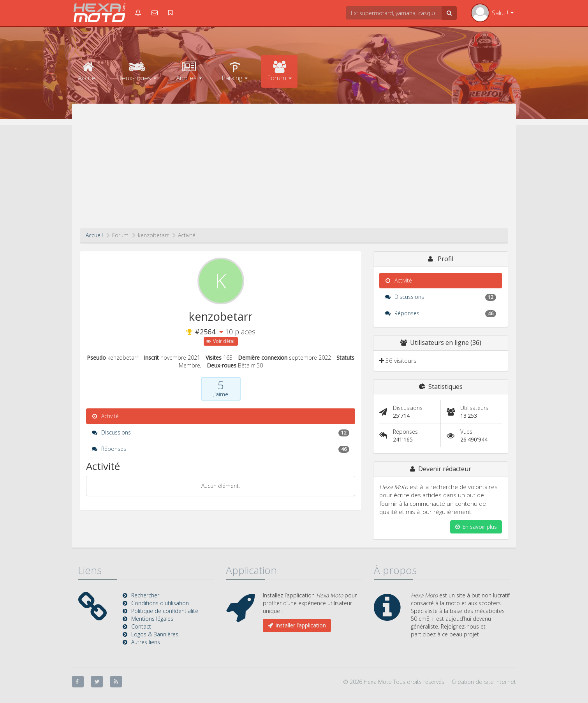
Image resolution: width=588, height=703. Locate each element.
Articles (189, 72)
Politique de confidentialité (165, 611)
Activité (105, 416)
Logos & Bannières (155, 634)
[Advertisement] (294, 170)
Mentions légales (152, 619)
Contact (141, 626)
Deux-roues (137, 72)
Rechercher (145, 595)
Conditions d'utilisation (160, 603)
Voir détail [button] (221, 341)
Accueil (88, 72)
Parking (235, 72)
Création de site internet (484, 682)
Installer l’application (297, 625)
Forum (279, 72)
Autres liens (146, 642)
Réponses (221, 449)
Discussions (221, 433)
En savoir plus (476, 527)
